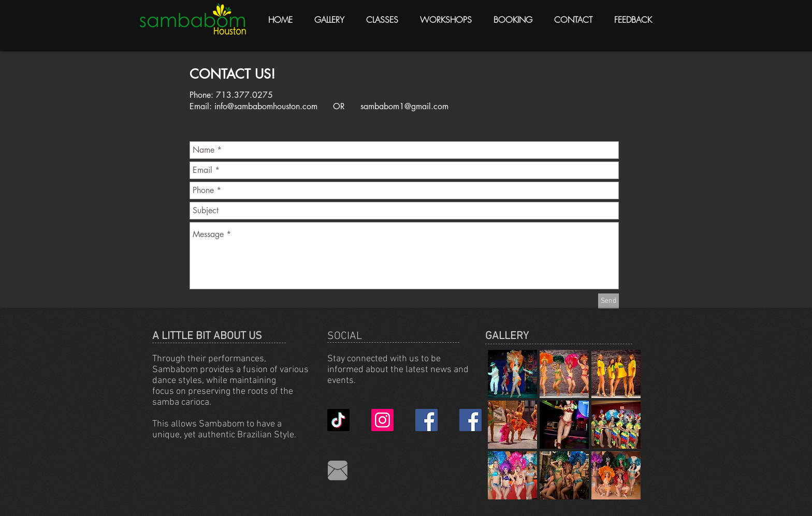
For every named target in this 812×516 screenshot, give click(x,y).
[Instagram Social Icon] (382, 420)
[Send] (608, 301)
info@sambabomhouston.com (266, 106)
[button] (512, 374)
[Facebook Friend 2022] (470, 420)
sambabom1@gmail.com (404, 106)
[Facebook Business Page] (426, 420)
